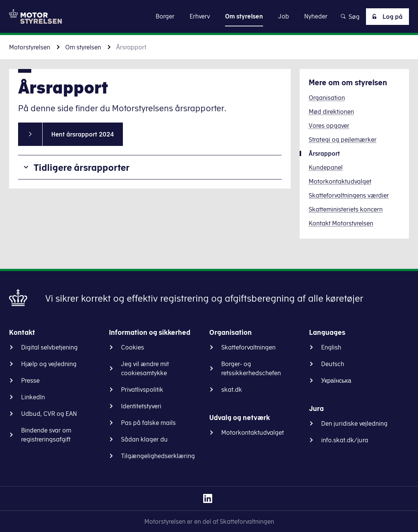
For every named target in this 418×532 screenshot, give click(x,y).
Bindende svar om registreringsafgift (46, 435)
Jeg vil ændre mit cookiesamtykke (145, 368)
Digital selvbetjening (49, 347)
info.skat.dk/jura (345, 440)
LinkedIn (33, 397)
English (331, 347)
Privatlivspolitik (142, 389)
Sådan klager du (144, 439)
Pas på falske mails (148, 423)
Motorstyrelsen (30, 47)
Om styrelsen (83, 47)
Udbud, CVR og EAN (49, 414)
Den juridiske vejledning (354, 423)
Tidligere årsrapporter (82, 167)
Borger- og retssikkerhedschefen (251, 368)
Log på (386, 17)
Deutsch (333, 364)
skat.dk (232, 389)
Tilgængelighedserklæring (158, 456)
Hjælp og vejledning (49, 364)
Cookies (132, 347)
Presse (30, 380)
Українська (336, 380)
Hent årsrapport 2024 (83, 134)
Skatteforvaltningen (248, 347)
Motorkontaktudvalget (253, 432)
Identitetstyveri (141, 406)
